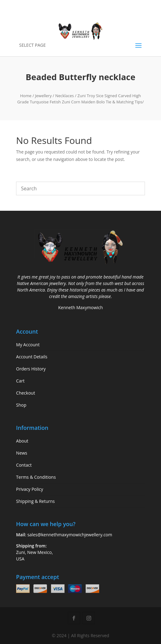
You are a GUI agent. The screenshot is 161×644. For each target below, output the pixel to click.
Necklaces (65, 96)
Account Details (32, 357)
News (22, 453)
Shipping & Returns (35, 501)
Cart (20, 381)
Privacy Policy (30, 489)
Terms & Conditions (36, 477)
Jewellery (43, 96)
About (22, 441)
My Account (28, 345)
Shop (21, 405)
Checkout (25, 393)
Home (26, 96)
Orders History (31, 369)
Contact (24, 465)
